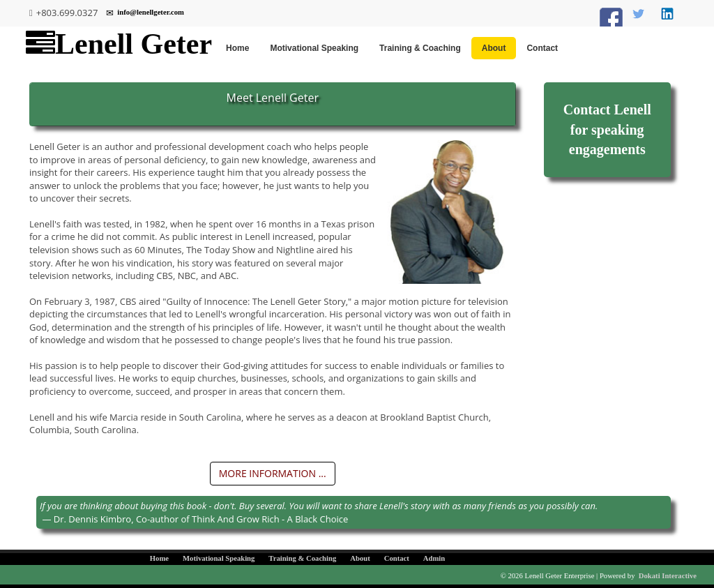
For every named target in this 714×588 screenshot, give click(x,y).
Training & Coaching (420, 48)
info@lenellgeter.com (145, 13)
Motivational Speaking (314, 48)
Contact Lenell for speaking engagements (607, 129)
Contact (542, 48)
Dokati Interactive (668, 576)
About (494, 48)
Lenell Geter (119, 44)
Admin (434, 558)
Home (237, 48)
